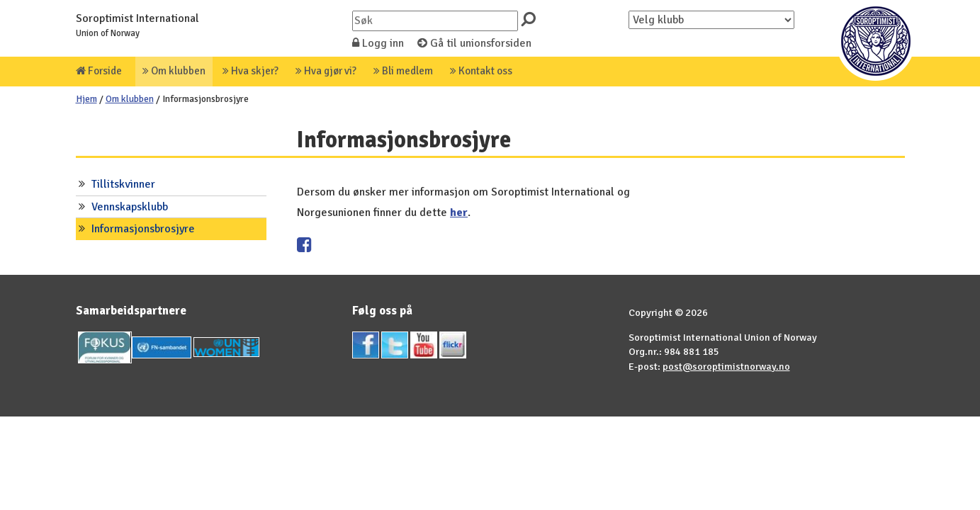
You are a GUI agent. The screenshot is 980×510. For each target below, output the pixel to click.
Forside (99, 71)
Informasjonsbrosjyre (143, 229)
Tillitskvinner (123, 184)
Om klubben (174, 71)
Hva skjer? (250, 71)
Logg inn (378, 43)
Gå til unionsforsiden (474, 43)
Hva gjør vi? (326, 71)
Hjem (86, 99)
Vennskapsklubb (130, 207)
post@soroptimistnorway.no (726, 366)
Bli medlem (403, 71)
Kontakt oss (481, 71)
